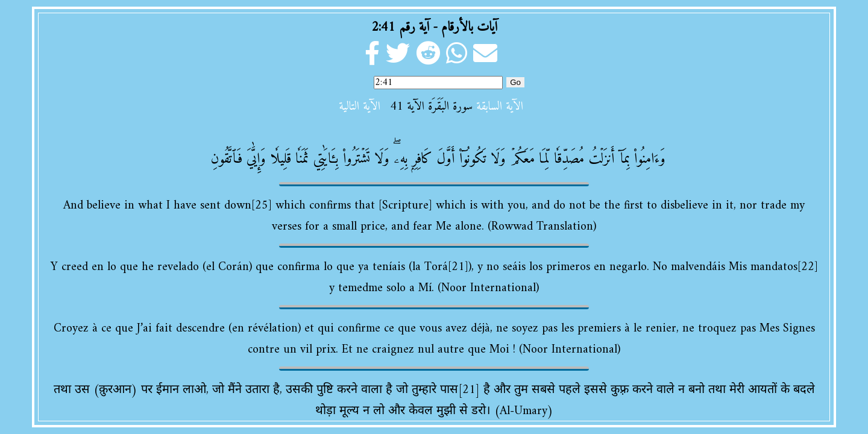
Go (515, 82)
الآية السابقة (500, 107)
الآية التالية (360, 107)
